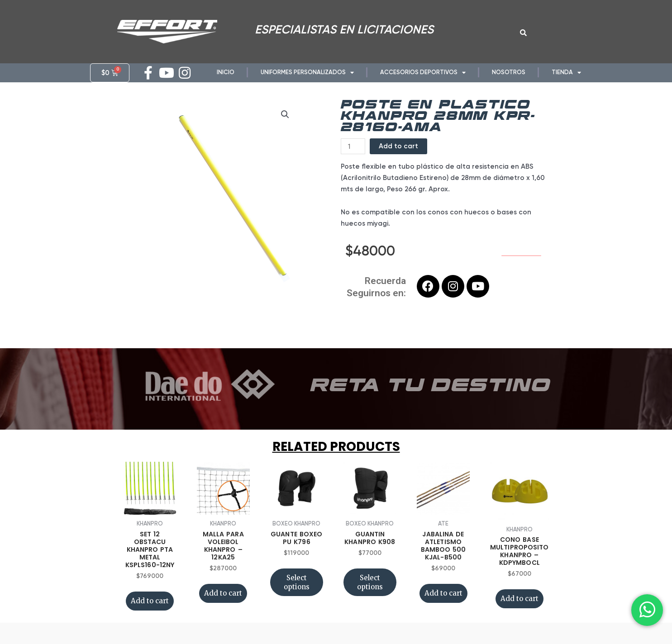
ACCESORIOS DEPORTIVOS (423, 73)
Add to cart (398, 158)
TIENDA (566, 73)
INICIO (226, 72)
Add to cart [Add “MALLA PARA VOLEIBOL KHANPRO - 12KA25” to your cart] (223, 605)
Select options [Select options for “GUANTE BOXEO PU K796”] (297, 594)
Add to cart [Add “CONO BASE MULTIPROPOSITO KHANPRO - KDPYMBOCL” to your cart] (519, 611)
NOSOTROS (509, 72)
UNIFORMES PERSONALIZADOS (307, 73)
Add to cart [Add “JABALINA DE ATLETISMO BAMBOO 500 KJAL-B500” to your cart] (443, 605)
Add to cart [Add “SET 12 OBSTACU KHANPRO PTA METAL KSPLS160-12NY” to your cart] (150, 613)
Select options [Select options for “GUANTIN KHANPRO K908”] (370, 594)
